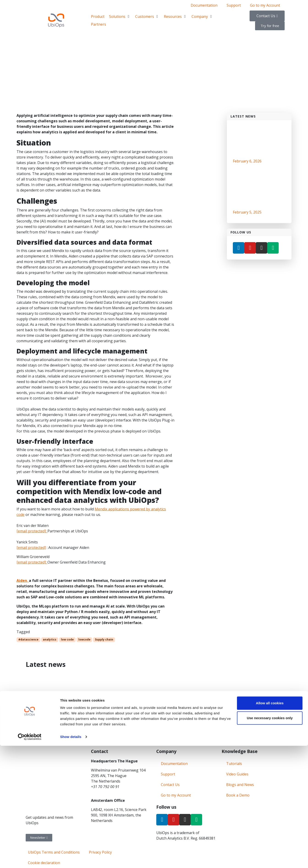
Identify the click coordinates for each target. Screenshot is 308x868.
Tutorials (234, 764)
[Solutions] (120, 16)
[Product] (98, 16)
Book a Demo (238, 795)
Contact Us (170, 785)
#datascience (28, 639)
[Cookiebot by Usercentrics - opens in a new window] (30, 859)
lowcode (84, 639)
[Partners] (99, 24)
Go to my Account (265, 5)
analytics (50, 639)
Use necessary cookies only (270, 840)
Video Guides (237, 774)
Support (234, 5)
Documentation (204, 5)
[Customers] (147, 16)
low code (67, 639)
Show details (71, 859)
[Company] (202, 16)
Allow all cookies (270, 825)
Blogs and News (240, 785)
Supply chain (104, 639)
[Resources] (175, 16)
